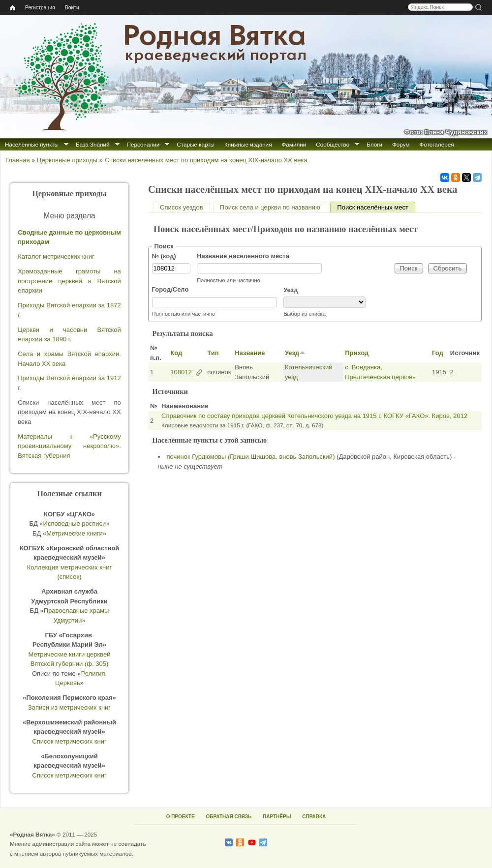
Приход (357, 353)
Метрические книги (75, 533)
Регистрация (40, 8)
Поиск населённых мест (376, 207)
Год (438, 353)
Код (176, 353)
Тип (213, 353)
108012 (181, 372)
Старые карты (196, 144)
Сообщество (333, 144)
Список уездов (182, 207)
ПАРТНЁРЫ (277, 817)
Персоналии (143, 144)
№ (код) (164, 256)
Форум (401, 144)
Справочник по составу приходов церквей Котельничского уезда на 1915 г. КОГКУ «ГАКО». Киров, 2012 (314, 416)
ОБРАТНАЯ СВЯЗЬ (229, 817)
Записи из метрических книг (69, 707)
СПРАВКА (314, 817)
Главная (17, 160)
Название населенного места (243, 256)
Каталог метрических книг (56, 256)
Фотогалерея (437, 144)
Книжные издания (248, 144)
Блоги (374, 144)
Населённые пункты (32, 144)
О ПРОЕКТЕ (181, 817)
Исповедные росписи (75, 524)
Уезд (291, 290)
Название (250, 353)
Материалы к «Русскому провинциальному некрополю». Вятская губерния (69, 446)
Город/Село (170, 289)
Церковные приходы (67, 160)
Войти (72, 8)
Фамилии (294, 144)
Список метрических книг (69, 741)
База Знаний (93, 144)
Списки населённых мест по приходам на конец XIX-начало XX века (206, 160)
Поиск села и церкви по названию (270, 207)
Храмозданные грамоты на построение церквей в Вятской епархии (69, 281)
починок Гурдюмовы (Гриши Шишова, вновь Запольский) (251, 457)
